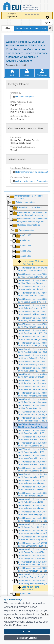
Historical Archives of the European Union (32, 172)
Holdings (7, 28)
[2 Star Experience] (29, 14)
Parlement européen (23, 97)
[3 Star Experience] (32, 14)
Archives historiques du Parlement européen (33, 181)
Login (47, 22)
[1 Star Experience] (26, 14)
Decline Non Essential (27, 638)
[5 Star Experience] (39, 14)
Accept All (27, 631)
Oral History (40, 28)
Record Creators (23, 28)
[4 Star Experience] (35, 14)
